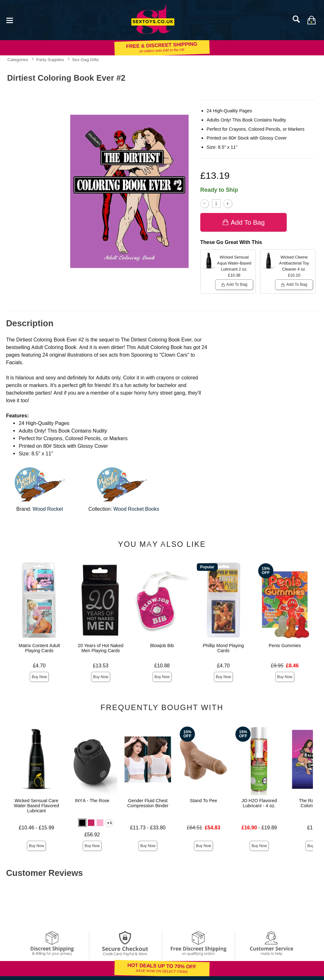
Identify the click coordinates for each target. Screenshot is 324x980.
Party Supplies (50, 59)
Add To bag (243, 222)
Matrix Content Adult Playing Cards (39, 648)
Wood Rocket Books (136, 509)
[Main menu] (9, 20)
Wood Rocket (48, 509)
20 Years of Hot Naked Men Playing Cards (101, 648)
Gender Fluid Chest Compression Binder (148, 803)
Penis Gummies (285, 646)
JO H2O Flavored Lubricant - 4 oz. (259, 803)
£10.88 (162, 666)
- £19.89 (259, 828)
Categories (18, 59)
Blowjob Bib (162, 646)
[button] (82, 823)
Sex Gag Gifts (86, 59)
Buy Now (39, 677)
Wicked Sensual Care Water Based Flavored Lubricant (37, 806)
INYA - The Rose (92, 801)
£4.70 (39, 666)
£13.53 (101, 666)
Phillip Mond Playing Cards (223, 648)
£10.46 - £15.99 (36, 828)
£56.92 (92, 835)
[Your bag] (311, 20)
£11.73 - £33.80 (148, 828)
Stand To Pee (203, 801)
